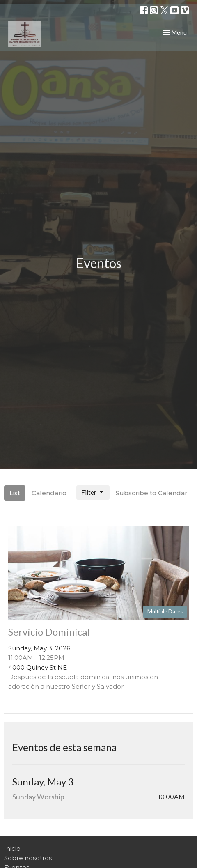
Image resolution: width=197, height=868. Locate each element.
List (15, 493)
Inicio (12, 848)
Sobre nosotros (28, 858)
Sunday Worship (38, 797)
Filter (93, 492)
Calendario (49, 493)
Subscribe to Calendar (152, 493)
